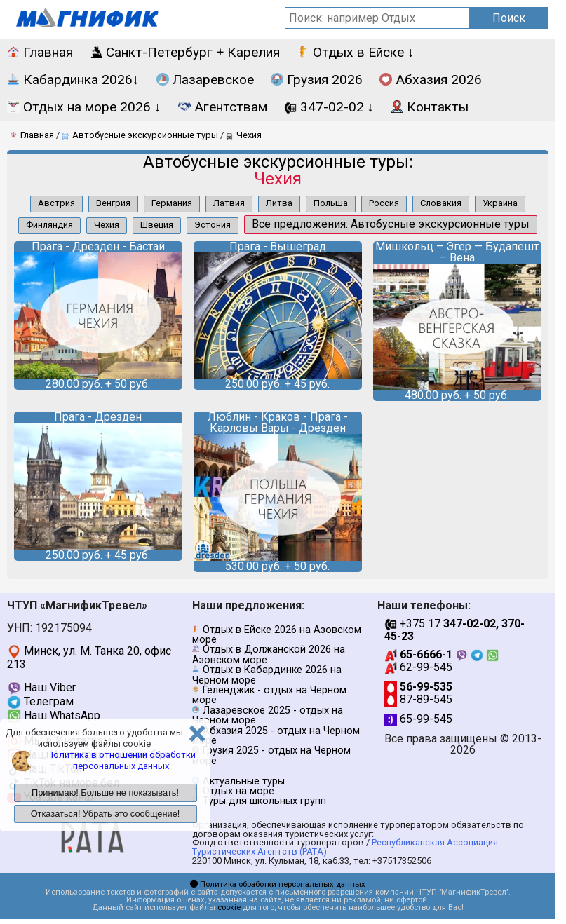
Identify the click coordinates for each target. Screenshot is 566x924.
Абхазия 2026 (431, 80)
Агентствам (223, 107)
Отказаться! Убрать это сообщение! (106, 814)
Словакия (441, 203)
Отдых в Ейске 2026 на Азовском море (277, 635)
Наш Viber (41, 687)
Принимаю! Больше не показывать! (105, 793)
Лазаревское (205, 80)
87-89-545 (418, 699)
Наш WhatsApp (54, 715)
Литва (279, 203)
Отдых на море (238, 791)
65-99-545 (418, 719)
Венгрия (113, 203)
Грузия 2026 (317, 80)
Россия (384, 203)
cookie (229, 908)
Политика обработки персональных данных (278, 884)
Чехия (107, 225)
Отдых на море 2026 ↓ (84, 107)
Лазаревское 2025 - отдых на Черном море (268, 715)
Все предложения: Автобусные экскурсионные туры (391, 224)
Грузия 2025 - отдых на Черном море (271, 755)
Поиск (509, 18)
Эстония (213, 225)
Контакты (430, 107)
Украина (500, 203)
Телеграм (40, 701)
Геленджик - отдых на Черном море (269, 695)
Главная (40, 52)
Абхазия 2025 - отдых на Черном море (276, 736)
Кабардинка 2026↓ (73, 80)
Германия (172, 203)
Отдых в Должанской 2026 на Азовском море (269, 654)
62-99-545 (418, 667)
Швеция (157, 225)
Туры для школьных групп (264, 801)
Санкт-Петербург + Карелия (185, 52)
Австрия (56, 203)
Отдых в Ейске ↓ (356, 52)
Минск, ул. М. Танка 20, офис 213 (89, 658)
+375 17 (454, 630)
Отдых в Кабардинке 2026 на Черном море (267, 675)
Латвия (229, 203)
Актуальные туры (244, 781)
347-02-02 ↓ (329, 107)
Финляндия (49, 225)
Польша (331, 203)
